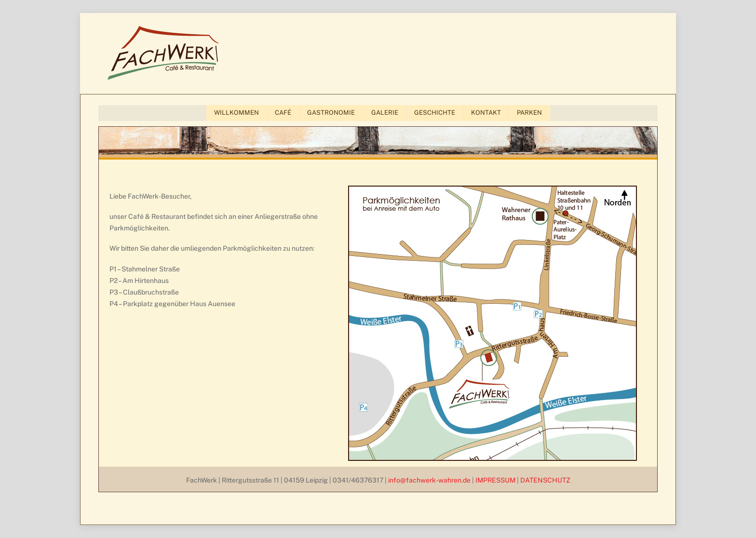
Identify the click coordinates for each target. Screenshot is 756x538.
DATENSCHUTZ (545, 480)
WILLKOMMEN (236, 113)
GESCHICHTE (435, 113)
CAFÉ (283, 113)
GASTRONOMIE (331, 113)
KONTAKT (486, 113)
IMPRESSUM (495, 480)
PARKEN (529, 113)
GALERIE (385, 113)
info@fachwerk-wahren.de (429, 480)
